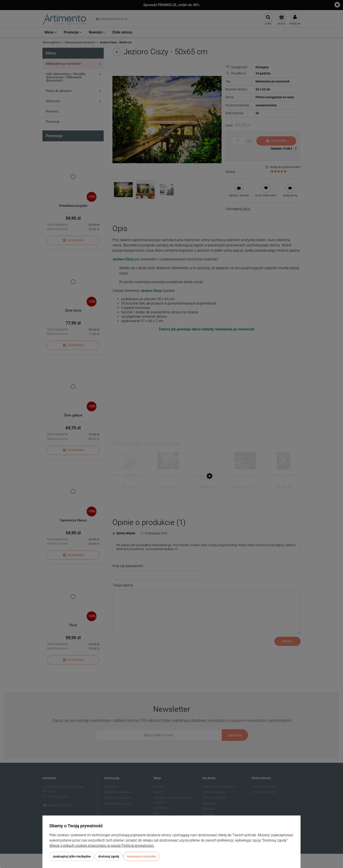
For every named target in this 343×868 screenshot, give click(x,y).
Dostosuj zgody (109, 856)
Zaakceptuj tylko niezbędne (72, 856)
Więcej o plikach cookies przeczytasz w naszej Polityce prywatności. (102, 846)
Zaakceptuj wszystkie (141, 856)
